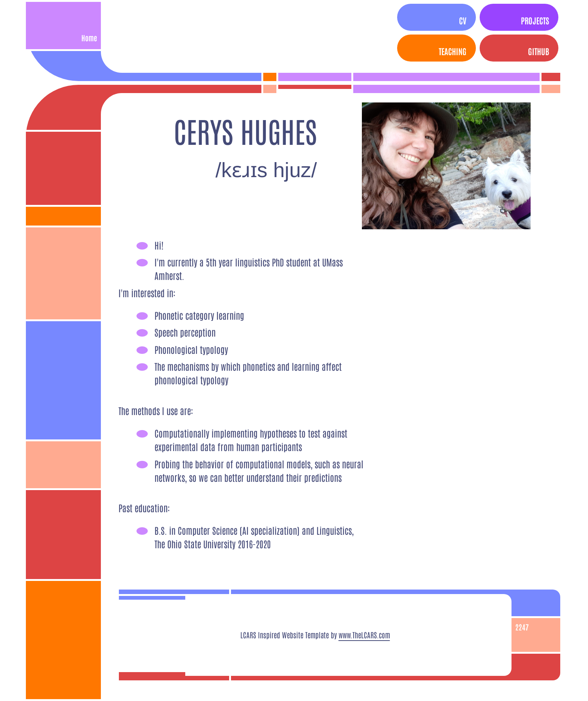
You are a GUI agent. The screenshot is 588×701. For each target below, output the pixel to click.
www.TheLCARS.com (364, 635)
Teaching (453, 51)
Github (538, 51)
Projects (535, 20)
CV (463, 20)
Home (89, 38)
